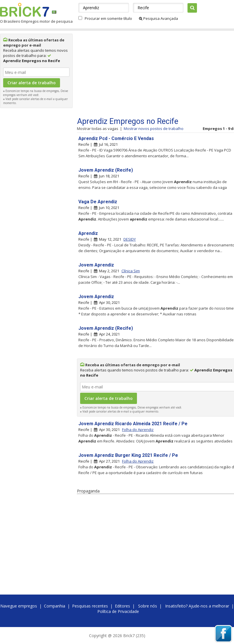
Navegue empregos (19, 606)
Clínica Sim (131, 271)
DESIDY (130, 239)
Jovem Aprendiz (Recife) (106, 170)
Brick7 (25, 10)
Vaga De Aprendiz (98, 202)
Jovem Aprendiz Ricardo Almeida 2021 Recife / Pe (133, 424)
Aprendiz (88, 233)
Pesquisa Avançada (158, 18)
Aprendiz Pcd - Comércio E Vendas (116, 138)
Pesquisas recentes (90, 606)
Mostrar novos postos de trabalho (154, 129)
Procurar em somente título (108, 18)
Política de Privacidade (118, 611)
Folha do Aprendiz (138, 430)
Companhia (55, 606)
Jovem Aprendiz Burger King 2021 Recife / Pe (128, 455)
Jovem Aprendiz (96, 265)
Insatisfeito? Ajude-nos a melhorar (197, 606)
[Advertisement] (36, 197)
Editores (122, 606)
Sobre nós (148, 606)
